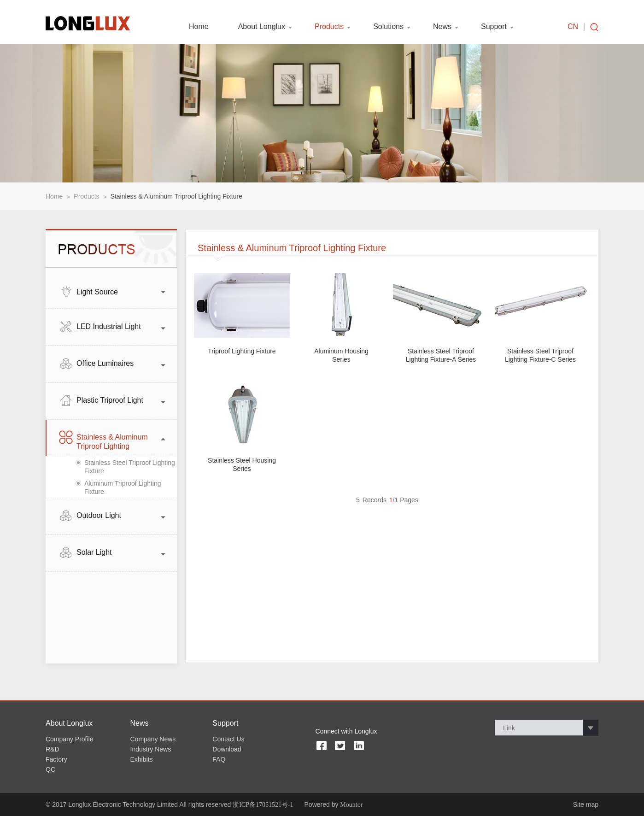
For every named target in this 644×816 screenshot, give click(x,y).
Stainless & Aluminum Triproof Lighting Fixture (176, 196)
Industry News (151, 749)
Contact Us (228, 739)
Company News (153, 739)
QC (50, 769)
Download (227, 749)
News (442, 27)
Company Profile (70, 739)
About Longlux (262, 27)
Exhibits (142, 759)
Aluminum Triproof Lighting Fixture (123, 487)
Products (329, 27)
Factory (56, 759)
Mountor (351, 805)
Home (199, 27)
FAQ (219, 759)
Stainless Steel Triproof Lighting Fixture (130, 467)
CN (573, 27)
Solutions (388, 27)
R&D (53, 749)
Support (494, 27)
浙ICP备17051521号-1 (263, 805)
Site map (586, 804)
